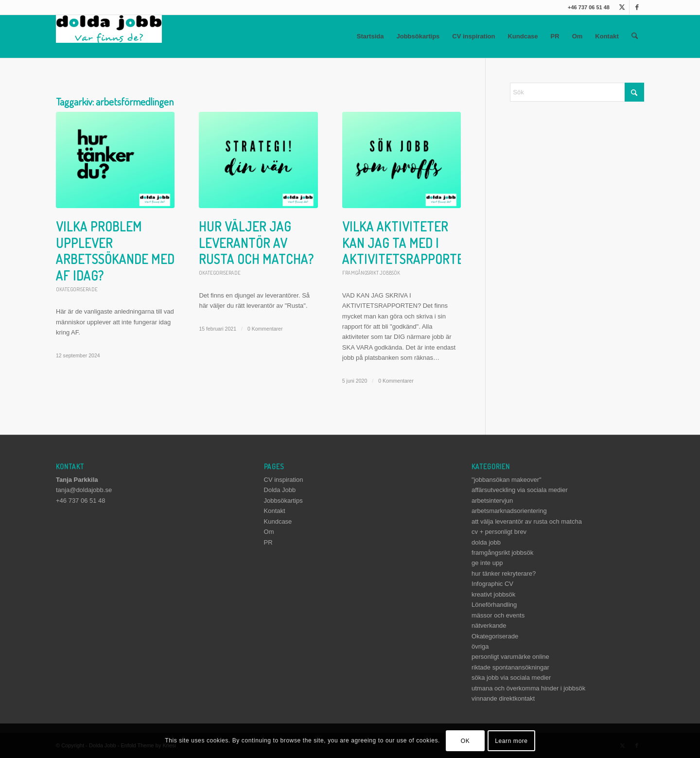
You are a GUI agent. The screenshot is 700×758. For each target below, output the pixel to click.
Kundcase (523, 36)
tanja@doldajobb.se (84, 490)
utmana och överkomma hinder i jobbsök (528, 688)
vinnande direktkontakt (503, 698)
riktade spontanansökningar (510, 667)
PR (555, 36)
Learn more (511, 741)
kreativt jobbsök (493, 594)
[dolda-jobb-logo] (109, 36)
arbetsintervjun (492, 501)
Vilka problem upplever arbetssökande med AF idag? (115, 251)
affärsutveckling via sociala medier (520, 490)
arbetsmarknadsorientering (509, 511)
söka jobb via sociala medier (511, 678)
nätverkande (489, 626)
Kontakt (607, 36)
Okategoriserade (77, 289)
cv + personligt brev (499, 532)
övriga (480, 646)
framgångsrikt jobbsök (371, 273)
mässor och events (498, 615)
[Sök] (635, 36)
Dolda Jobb (280, 490)
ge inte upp (487, 563)
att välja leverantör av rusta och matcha (527, 521)
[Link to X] (622, 7)
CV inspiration (473, 36)
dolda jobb (486, 542)
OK (465, 741)
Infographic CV (492, 584)
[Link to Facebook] (637, 7)
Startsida (370, 36)
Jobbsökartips (418, 36)
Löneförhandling (494, 605)
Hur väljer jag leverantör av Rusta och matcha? (256, 243)
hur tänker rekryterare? (504, 573)
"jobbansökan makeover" (507, 480)
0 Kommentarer (265, 329)
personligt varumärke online (510, 657)
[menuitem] (635, 36)
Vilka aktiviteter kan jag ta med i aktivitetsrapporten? (410, 243)
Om (577, 36)
